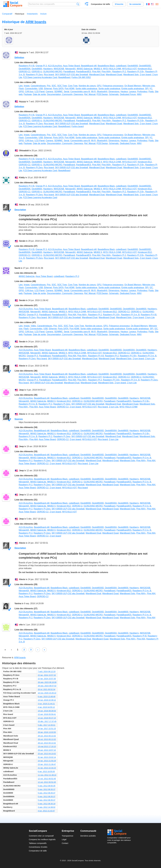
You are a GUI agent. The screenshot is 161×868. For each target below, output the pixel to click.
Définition (19, 58)
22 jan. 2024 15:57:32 (47, 675)
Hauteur (124, 92)
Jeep (21, 390)
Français (148, 4)
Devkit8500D (145, 66)
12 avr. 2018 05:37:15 (47, 718)
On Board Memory (133, 86)
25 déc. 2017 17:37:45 (47, 721)
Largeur (132, 92)
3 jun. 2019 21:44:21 (46, 704)
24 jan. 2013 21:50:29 (47, 761)
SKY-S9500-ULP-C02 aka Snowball (71, 75)
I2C (151, 287)
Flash (21, 89)
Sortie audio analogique (109, 89)
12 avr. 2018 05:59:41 (47, 714)
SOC (54, 86)
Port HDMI (70, 89)
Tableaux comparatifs (38, 843)
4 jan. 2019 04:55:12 (46, 707)
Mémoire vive (148, 86)
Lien (21, 86)
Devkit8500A (25, 69)
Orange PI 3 (41, 66)
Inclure (43, 14)
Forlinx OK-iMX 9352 (81, 77)
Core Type (73, 86)
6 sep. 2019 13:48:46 (47, 697)
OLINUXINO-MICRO (53, 72)
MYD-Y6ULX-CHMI (112, 69)
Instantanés (32, 14)
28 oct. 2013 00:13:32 (47, 736)
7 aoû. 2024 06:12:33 (47, 671)
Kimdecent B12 (145, 69)
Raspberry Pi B (140, 636)
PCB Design (102, 94)
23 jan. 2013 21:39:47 (47, 764)
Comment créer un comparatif (41, 836)
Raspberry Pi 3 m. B (130, 315)
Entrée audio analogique (133, 89)
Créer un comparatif (87, 4)
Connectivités (31, 89)
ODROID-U (37, 72)
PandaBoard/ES (84, 72)
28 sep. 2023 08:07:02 (47, 686)
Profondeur (142, 92)
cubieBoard (121, 66)
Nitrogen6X (70, 69)
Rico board (49, 75)
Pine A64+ (106, 72)
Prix (49, 86)
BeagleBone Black (106, 66)
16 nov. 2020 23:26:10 (47, 693)
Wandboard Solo (131, 75)
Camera (49, 92)
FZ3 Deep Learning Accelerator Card (40, 77)
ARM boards (36, 22)
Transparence (68, 836)
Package (28, 94)
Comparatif (7, 14)
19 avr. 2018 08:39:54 (47, 711)
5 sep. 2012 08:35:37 (47, 789)
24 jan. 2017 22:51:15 (47, 729)
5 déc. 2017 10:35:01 (47, 725)
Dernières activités (88, 836)
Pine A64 (96, 72)
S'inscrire (119, 4)
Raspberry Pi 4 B (27, 66)
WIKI (139, 94)
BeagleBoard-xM (89, 66)
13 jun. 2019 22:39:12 (47, 700)
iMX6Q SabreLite (85, 69)
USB (41, 89)
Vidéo (33, 326)
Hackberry (48, 69)
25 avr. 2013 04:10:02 (47, 754)
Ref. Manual (90, 94)
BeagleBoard (64, 77)
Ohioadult (24, 151)
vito (21, 625)
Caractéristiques (38, 86)
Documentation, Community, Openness (65, 94)
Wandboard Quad (114, 75)
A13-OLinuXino (55, 66)
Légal (64, 839)
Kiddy (22, 178)
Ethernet (48, 89)
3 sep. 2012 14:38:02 (47, 807)
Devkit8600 (37, 69)
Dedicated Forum (128, 94)
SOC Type (62, 86)
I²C (151, 89)
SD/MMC (58, 92)
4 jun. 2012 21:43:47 (46, 811)
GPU (99, 86)
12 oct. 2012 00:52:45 (47, 779)
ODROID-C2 (25, 72)
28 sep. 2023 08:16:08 (47, 682)
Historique (20, 14)
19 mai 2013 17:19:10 (47, 746)
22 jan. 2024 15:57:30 (47, 679)
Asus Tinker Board (71, 66)
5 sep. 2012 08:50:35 (47, 786)
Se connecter (135, 4)
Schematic (114, 94)
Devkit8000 (133, 66)
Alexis (22, 205)
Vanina (18, 603)
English (152, 4)
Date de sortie (39, 94)
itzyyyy (23, 52)
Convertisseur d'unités (38, 847)
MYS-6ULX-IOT (129, 69)
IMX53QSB (59, 69)
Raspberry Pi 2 (119, 72)
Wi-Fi (94, 92)
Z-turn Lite (150, 317)
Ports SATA (58, 89)
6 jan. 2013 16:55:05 (46, 771)
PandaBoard (69, 72)
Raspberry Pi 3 (72, 276)
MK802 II (98, 69)
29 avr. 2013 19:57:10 (47, 750)
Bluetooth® (102, 92)
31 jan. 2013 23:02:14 (47, 757)
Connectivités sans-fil (80, 92)
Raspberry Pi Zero (34, 75)
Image (27, 86)
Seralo (22, 241)
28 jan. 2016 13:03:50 (47, 732)
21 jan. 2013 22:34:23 (47, 768)
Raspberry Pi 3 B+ (136, 72)
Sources (19, 419)
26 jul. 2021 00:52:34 (46, 689)
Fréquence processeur (113, 86)
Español (157, 4)
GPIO (21, 92)
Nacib (17, 268)
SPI (147, 89)
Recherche (78, 4)
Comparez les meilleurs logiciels (42, 839)
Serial (67, 92)
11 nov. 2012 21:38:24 (47, 775)
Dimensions (114, 92)
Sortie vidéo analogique (86, 89)
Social (120, 832)
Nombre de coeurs (87, 86)
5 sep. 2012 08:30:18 (47, 804)
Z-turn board (145, 75)
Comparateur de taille (100, 4)
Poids (151, 92)
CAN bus (29, 92)
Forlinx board (77, 126)
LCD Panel (40, 92)
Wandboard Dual (97, 75)
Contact (65, 843)
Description (20, 210)
